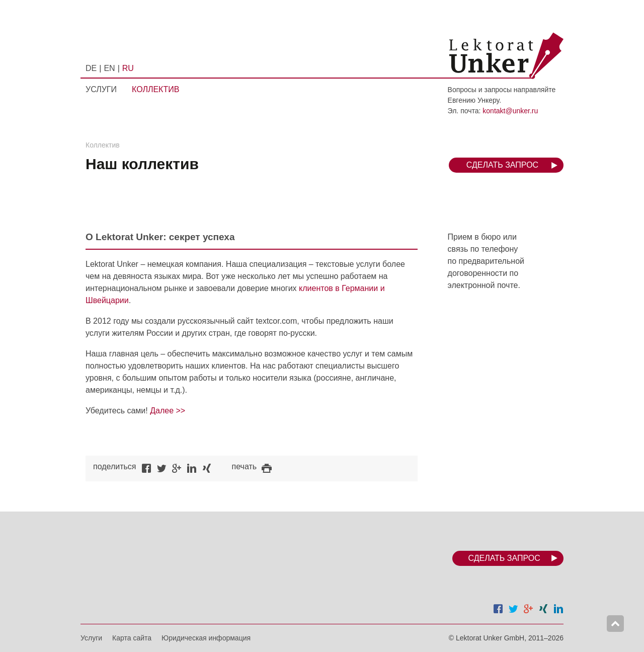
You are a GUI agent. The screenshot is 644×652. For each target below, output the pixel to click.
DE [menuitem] (91, 68)
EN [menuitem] (109, 68)
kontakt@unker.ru (510, 111)
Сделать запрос (502, 165)
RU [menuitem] (128, 68)
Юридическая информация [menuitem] (206, 638)
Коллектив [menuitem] (155, 90)
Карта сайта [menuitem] (132, 638)
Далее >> (168, 411)
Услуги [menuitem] (101, 90)
